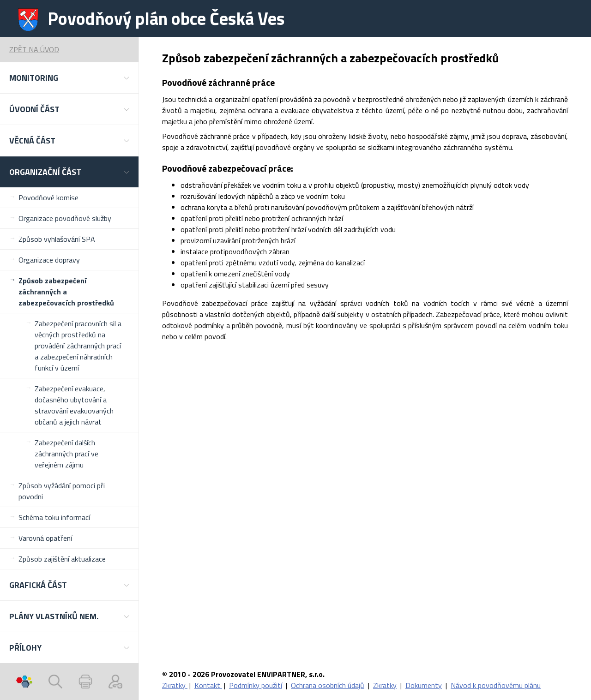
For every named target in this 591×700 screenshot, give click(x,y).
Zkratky (175, 685)
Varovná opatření (45, 538)
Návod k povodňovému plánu (496, 685)
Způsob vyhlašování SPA (57, 239)
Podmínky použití (256, 685)
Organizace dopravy (49, 260)
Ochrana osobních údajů (328, 685)
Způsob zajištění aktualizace (62, 559)
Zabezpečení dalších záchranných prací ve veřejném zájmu (66, 454)
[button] (69, 78)
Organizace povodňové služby (65, 218)
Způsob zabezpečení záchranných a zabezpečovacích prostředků (66, 292)
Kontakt (208, 685)
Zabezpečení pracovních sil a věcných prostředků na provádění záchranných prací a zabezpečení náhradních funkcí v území (78, 346)
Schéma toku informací (54, 517)
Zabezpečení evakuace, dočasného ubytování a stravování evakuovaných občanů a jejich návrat (74, 405)
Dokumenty (424, 685)
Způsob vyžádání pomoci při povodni (62, 491)
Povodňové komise (48, 197)
